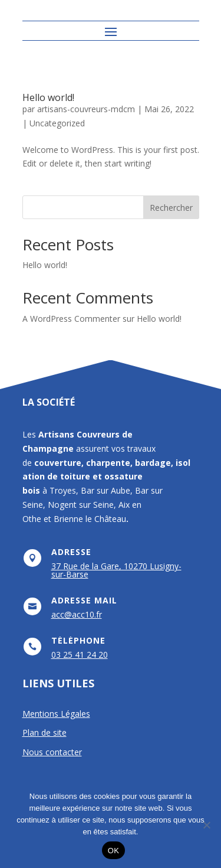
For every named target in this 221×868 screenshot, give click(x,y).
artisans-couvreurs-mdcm (86, 109)
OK (113, 851)
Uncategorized (57, 123)
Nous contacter (52, 752)
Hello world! (48, 97)
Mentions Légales (56, 714)
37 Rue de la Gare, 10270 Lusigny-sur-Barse (116, 570)
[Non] (206, 825)
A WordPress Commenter (71, 319)
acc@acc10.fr (77, 614)
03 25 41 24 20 (80, 655)
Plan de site (44, 732)
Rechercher (171, 208)
